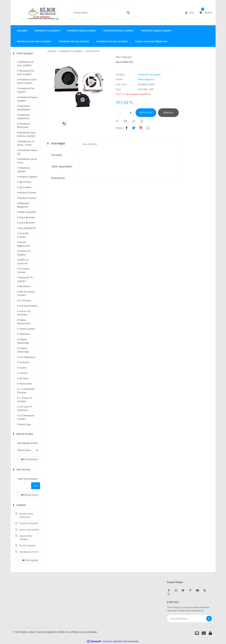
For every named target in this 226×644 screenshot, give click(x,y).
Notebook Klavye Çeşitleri (82, 30)
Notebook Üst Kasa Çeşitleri (112, 41)
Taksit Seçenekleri (62, 166)
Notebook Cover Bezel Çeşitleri (34, 41)
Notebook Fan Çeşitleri (47, 30)
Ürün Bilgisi (58, 143)
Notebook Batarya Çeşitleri (119, 30)
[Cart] (206, 13)
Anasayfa (22, 30)
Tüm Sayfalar (30, 560)
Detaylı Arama (30, 495)
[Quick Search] (22, 486)
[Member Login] (190, 13)
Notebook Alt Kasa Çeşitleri (74, 41)
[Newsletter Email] (190, 619)
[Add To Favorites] (118, 121)
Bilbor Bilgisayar (124, 57)
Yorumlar (57, 155)
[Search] (96, 13)
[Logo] (36, 13)
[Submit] (209, 619)
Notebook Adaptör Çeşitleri (156, 30)
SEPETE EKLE (146, 113)
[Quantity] (125, 113)
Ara (36, 486)
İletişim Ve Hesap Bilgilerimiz (151, 41)
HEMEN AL (168, 113)
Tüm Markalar (30, 459)
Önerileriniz (58, 178)
